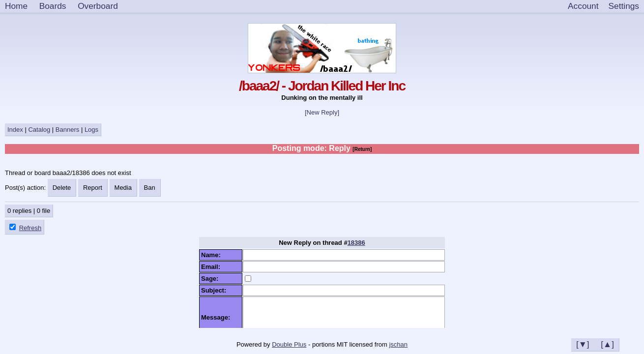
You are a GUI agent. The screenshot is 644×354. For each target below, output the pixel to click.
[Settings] (624, 6)
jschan (398, 344)
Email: (212, 267)
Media (123, 188)
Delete (62, 188)
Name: (213, 255)
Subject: (216, 290)
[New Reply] (322, 112)
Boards (53, 6)
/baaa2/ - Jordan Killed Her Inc (322, 86)
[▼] (583, 344)
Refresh (30, 228)
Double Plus (289, 344)
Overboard (98, 6)
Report (93, 188)
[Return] (362, 149)
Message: (217, 317)
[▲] (607, 344)
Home (16, 6)
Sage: (212, 279)
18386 (356, 243)
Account (583, 6)
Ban (150, 188)
